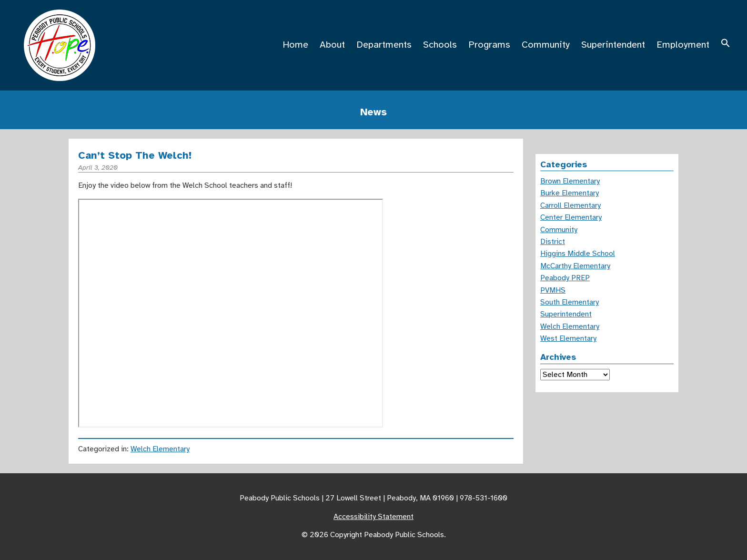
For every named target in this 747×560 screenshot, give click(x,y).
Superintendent (613, 45)
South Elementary (570, 302)
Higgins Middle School (578, 254)
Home (295, 45)
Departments (384, 45)
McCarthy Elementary (575, 266)
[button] (726, 45)
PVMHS (553, 290)
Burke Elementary (570, 193)
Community (546, 45)
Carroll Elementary (570, 205)
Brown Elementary (570, 181)
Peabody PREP (565, 278)
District (553, 242)
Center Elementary (571, 217)
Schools (440, 45)
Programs (489, 45)
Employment (683, 45)
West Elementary (568, 338)
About (332, 45)
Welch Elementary (160, 449)
